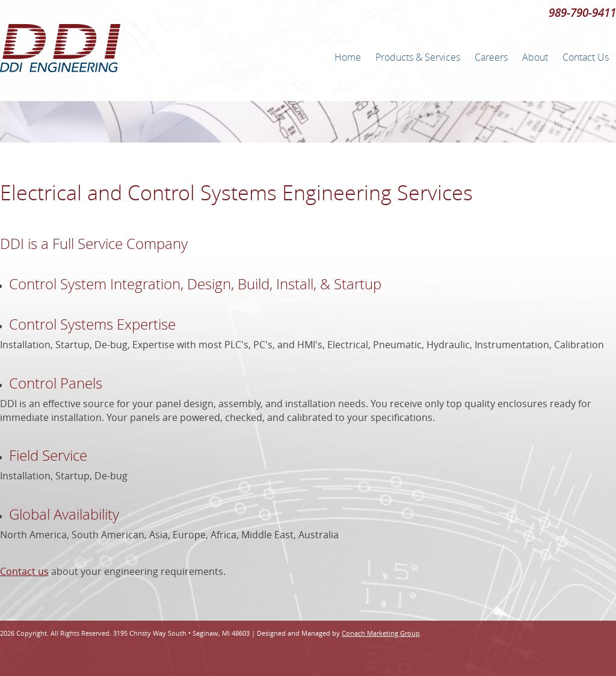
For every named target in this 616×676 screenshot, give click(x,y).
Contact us (24, 571)
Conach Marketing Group (381, 633)
